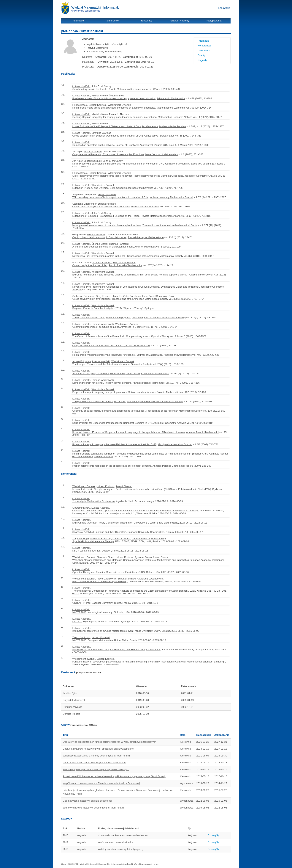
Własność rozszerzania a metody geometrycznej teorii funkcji (96, 756)
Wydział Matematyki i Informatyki (95, 7)
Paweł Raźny (158, 539)
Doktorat (87, 57)
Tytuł (66, 735)
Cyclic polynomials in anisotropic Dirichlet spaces (99, 237)
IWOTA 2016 (79, 612)
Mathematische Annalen (172, 126)
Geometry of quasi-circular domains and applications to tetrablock (109, 411)
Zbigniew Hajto (80, 539)
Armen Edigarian (81, 361)
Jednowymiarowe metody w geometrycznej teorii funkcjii (94, 808)
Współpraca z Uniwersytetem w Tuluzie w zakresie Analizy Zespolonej (101, 783)
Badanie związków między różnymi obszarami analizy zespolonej (99, 749)
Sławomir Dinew (81, 508)
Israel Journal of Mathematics (161, 154)
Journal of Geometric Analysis (201, 176)
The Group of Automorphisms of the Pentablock (98, 336)
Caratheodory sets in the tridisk (89, 89)
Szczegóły (214, 835)
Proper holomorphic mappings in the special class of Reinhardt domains (112, 466)
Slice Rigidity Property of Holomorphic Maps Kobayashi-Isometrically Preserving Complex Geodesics (128, 176)
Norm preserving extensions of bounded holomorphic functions (107, 225)
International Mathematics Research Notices (168, 117)
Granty (201, 55)
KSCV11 (77, 622)
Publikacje (203, 41)
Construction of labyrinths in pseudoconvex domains (101, 207)
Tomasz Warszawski (103, 324)
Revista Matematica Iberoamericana (128, 89)
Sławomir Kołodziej (101, 539)
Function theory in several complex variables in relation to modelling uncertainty (116, 662)
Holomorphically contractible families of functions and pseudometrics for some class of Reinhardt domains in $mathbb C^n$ (140, 454)
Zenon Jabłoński (81, 637)
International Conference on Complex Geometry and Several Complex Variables (116, 650)
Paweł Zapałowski (107, 579)
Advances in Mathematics (171, 98)
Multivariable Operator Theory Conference (95, 523)
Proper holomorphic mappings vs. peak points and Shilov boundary (109, 392)
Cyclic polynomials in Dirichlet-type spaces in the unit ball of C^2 (108, 136)
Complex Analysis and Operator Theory (148, 336)
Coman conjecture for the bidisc (90, 265)
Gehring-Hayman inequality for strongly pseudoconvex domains (107, 117)
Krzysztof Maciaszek (74, 700)
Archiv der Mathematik (138, 346)
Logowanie (224, 8)
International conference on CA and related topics (99, 631)
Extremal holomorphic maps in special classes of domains (104, 275)
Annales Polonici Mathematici (149, 383)
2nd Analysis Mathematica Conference (93, 501)
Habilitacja (88, 62)
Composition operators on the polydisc (93, 145)
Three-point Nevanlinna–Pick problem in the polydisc (101, 318)
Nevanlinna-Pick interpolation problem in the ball (99, 256)
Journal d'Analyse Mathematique (146, 237)
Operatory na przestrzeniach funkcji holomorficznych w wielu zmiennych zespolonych (110, 742)
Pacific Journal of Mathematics (125, 265)
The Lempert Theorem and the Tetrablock (95, 364)
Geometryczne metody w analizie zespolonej (87, 801)
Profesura (88, 67)
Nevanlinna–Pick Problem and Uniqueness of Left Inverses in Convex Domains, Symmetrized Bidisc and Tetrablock (136, 287)
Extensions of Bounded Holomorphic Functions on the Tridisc (106, 216)
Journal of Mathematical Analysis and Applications (164, 355)
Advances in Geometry (133, 327)
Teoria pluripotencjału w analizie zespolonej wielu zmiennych (96, 769)
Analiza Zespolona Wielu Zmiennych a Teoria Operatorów (94, 763)
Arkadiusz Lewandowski (150, 579)
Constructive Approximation (159, 136)
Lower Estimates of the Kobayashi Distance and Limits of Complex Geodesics (115, 126)
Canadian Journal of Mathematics (135, 188)
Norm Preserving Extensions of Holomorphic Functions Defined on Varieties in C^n (118, 164)
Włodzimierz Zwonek (119, 105)
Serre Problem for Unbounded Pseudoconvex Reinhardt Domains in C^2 (112, 423)
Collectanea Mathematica (155, 373)
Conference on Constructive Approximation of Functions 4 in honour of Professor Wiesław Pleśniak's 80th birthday (135, 511)
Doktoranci (204, 50)
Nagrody (202, 60)
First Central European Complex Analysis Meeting (100, 581)
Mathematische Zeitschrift (171, 108)
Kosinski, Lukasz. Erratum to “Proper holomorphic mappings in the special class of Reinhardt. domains (129, 432)
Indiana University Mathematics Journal (171, 197)
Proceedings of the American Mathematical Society (155, 401)
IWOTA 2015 (79, 640)
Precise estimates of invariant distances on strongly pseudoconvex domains (114, 98)
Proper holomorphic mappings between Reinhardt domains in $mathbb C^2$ (114, 444)
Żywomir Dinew (143, 557)
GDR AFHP (78, 603)
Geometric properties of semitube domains (96, 327)
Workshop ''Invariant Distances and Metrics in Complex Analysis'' (108, 560)
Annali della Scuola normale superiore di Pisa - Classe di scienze (173, 275)
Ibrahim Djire (70, 693)
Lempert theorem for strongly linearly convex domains (102, 383)
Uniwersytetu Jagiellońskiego (86, 11)
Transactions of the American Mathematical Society (171, 225)
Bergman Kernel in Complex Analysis (93, 308)
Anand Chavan (124, 486)
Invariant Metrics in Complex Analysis (93, 489)
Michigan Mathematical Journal (175, 444)
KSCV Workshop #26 (84, 551)
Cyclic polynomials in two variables (91, 299)
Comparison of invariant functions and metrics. (98, 346)
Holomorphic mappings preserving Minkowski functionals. (104, 355)
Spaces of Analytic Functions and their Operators (99, 532)
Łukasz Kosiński (81, 86)
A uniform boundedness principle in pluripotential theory (103, 247)
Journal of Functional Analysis (132, 145)
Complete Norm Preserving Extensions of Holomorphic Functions (108, 154)
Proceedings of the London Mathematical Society (159, 318)
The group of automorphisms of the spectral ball (99, 401)
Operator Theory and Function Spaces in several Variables (104, 572)
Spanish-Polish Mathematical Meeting (93, 541)
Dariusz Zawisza (141, 539)
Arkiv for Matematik (145, 247)
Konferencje (204, 46)
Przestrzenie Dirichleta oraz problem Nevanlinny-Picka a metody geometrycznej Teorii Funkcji (114, 776)
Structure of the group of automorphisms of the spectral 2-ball (106, 373)
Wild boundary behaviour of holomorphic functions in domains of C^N (110, 197)
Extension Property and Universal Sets (93, 188)
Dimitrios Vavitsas (101, 133)
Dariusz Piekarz (71, 714)
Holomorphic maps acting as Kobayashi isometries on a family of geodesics (114, 108)
